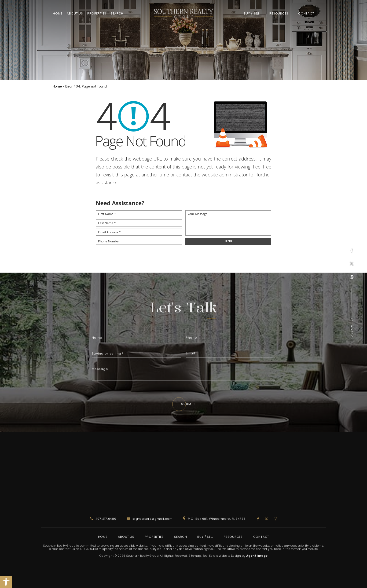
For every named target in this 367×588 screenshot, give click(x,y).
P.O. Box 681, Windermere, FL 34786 (214, 533)
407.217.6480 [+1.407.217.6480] (103, 533)
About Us (75, 13)
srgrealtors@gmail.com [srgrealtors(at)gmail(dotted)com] (150, 533)
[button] (6, 582)
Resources (279, 13)
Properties (97, 13)
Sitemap (195, 570)
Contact (306, 13)
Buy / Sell (252, 13)
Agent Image (257, 570)
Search (117, 13)
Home (58, 13)
